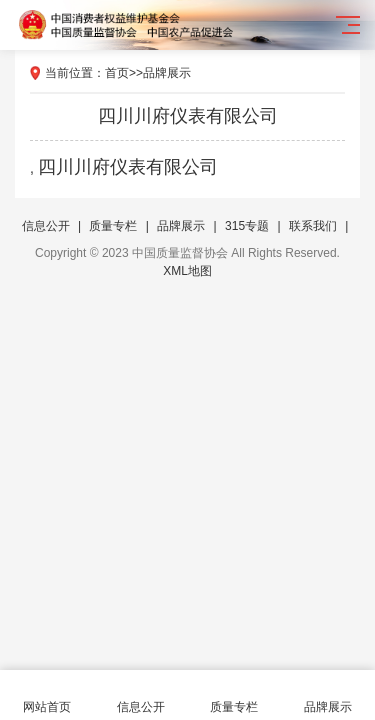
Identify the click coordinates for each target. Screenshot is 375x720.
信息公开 (46, 226)
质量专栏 (113, 226)
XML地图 (187, 271)
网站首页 (47, 695)
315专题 (247, 226)
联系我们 (313, 226)
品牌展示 (167, 73)
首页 (117, 73)
